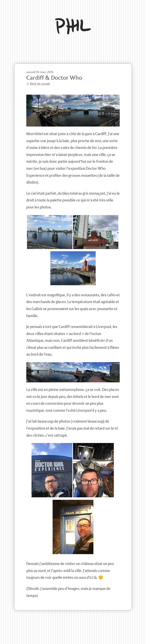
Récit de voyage (40, 84)
